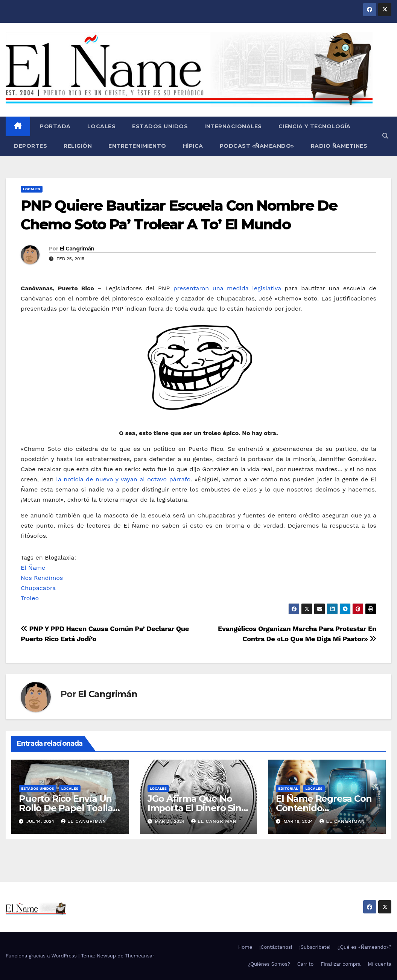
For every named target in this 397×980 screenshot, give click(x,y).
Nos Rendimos (42, 578)
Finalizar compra (341, 964)
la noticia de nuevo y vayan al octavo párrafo (123, 479)
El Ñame (33, 568)
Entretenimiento (137, 146)
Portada (55, 126)
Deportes (30, 146)
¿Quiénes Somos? (269, 964)
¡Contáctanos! (276, 947)
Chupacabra (38, 588)
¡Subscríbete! (315, 947)
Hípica (193, 146)
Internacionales (233, 126)
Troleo (30, 598)
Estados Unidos (160, 126)
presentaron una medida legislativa (227, 288)
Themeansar (140, 956)
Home (245, 947)
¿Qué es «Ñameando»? (364, 947)
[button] (385, 136)
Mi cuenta (380, 964)
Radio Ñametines (339, 146)
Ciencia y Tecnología (315, 126)
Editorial (288, 788)
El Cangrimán (77, 249)
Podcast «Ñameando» (257, 146)
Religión (78, 146)
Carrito (306, 964)
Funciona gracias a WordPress (42, 956)
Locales (102, 126)
